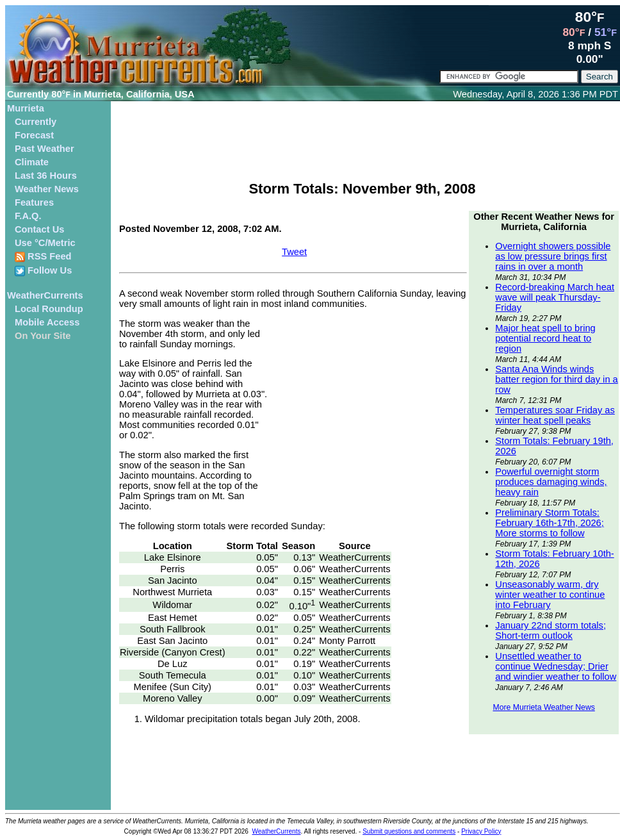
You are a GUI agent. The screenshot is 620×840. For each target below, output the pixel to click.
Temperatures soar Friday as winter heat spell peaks (555, 415)
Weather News (47, 189)
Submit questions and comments (409, 831)
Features (34, 202)
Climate (32, 162)
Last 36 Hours (46, 176)
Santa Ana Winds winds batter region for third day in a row (556, 379)
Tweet (294, 252)
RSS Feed (43, 257)
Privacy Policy (481, 831)
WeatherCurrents (45, 295)
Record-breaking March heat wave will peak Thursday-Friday (555, 297)
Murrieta (26, 108)
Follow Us (43, 271)
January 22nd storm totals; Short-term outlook (551, 630)
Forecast (34, 135)
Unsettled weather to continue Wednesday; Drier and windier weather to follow (556, 666)
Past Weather (45, 149)
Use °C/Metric (45, 243)
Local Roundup (49, 309)
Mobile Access (47, 322)
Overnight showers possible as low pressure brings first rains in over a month (553, 256)
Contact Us (39, 229)
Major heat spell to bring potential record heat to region (545, 338)
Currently (36, 122)
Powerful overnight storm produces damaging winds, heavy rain (551, 482)
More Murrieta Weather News (543, 707)
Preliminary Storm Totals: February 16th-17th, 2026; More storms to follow (549, 523)
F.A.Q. (28, 216)
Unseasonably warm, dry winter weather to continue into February (550, 595)
